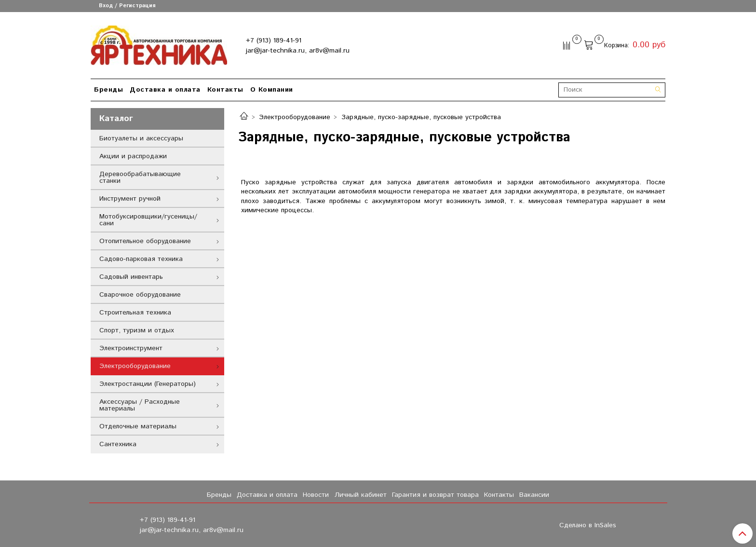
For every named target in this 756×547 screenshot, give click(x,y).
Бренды (108, 90)
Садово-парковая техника (141, 259)
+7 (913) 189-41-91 (274, 41)
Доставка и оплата (165, 90)
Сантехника (118, 444)
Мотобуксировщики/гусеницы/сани (148, 220)
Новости (316, 495)
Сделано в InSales (588, 525)
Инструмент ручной (130, 199)
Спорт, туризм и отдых (137, 330)
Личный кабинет (361, 495)
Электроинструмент (131, 348)
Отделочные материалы (138, 426)
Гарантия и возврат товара (435, 495)
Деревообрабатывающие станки (140, 178)
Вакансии (534, 495)
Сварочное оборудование (140, 295)
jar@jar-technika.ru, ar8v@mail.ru (298, 51)
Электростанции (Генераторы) (148, 384)
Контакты (225, 90)
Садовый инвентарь (131, 277)
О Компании (272, 90)
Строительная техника (135, 313)
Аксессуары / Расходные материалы (140, 405)
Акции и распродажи (133, 156)
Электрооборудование (295, 117)
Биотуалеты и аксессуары (141, 138)
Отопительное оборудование (145, 241)
